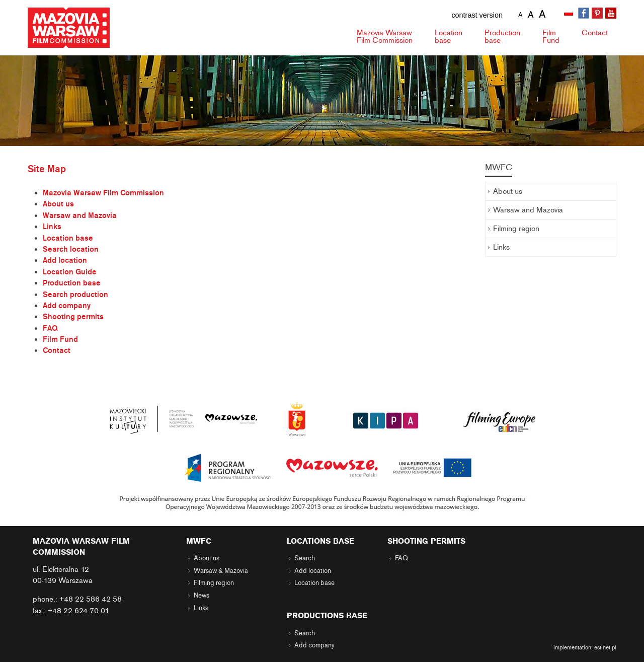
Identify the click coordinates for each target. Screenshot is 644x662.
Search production (75, 295)
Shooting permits (73, 317)
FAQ (50, 328)
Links (52, 227)
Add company (67, 306)
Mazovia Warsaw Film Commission (103, 193)
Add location (65, 260)
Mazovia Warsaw (385, 36)
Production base (72, 283)
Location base (68, 238)
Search (305, 558)
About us (58, 204)
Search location (71, 249)
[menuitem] (570, 14)
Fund (551, 36)
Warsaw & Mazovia (221, 571)
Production (502, 36)
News (202, 596)
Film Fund (60, 339)
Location (449, 36)
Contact (595, 33)
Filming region (516, 229)
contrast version (477, 15)
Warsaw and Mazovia (80, 215)
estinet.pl (605, 647)
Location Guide (70, 272)
